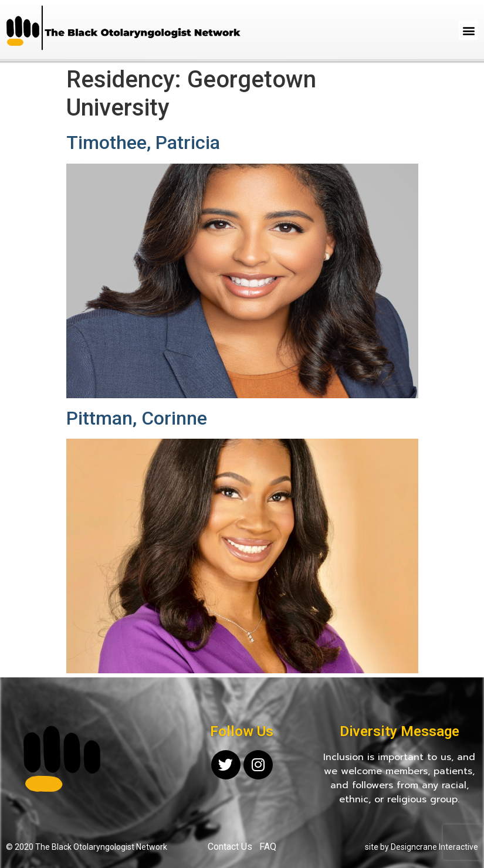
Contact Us (230, 847)
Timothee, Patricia (143, 143)
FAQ (268, 847)
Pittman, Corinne (137, 418)
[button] (468, 30)
